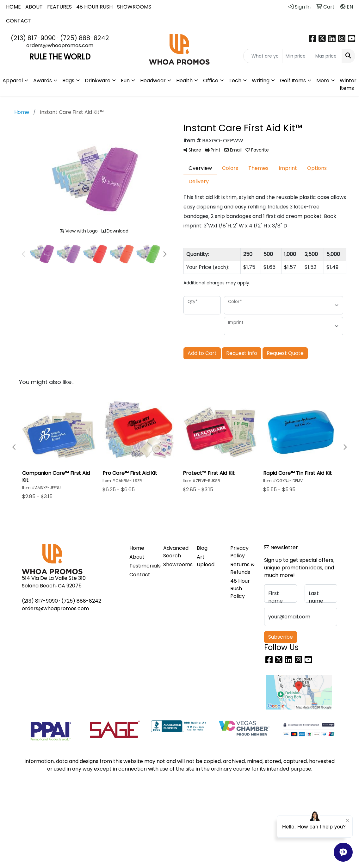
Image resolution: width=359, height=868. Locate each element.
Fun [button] (125, 81)
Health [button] (184, 81)
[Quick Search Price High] (327, 56)
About (137, 557)
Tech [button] (235, 81)
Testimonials (142, 566)
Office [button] (211, 81)
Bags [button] (68, 81)
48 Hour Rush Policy (240, 589)
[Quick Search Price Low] (297, 56)
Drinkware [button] (98, 81)
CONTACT (19, 21)
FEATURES (59, 7)
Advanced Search (176, 552)
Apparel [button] (13, 81)
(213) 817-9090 (33, 38)
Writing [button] (261, 81)
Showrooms (176, 564)
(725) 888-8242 (85, 38)
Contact (140, 575)
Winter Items (348, 84)
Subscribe (281, 637)
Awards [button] (43, 81)
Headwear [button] (153, 81)
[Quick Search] (263, 56)
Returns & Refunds (242, 568)
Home (137, 548)
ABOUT (34, 7)
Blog (202, 548)
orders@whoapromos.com (60, 45)
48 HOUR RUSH (94, 7)
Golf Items (293, 81)
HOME (13, 7)
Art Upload (206, 561)
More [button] (323, 81)
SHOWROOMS (134, 7)
